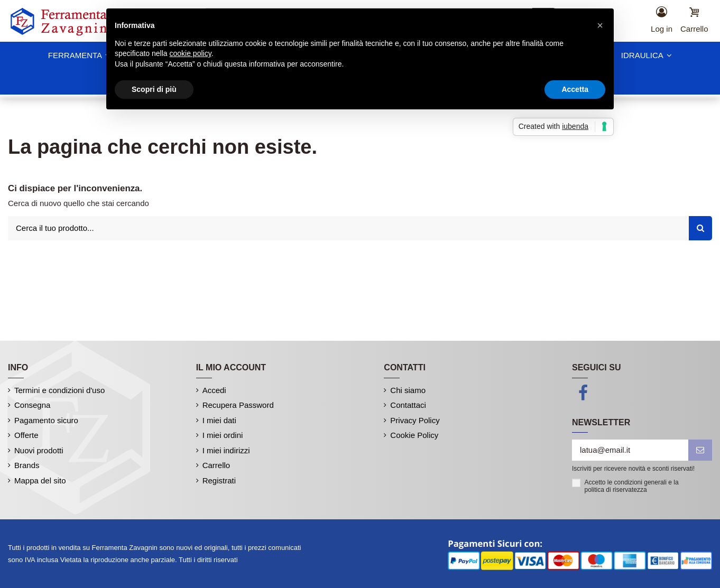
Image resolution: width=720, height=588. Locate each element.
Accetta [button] (575, 89)
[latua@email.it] (630, 450)
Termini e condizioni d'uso (59, 390)
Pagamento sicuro (46, 420)
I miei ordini (223, 435)
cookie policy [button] (191, 53)
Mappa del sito (40, 480)
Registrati (219, 480)
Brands (27, 465)
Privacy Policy (415, 420)
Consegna (32, 405)
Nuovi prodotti (39, 450)
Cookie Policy (414, 435)
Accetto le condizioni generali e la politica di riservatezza (632, 486)
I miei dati (219, 420)
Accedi (214, 390)
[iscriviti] (700, 450)
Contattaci (408, 405)
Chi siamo (408, 390)
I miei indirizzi (226, 450)
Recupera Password (238, 405)
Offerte (26, 435)
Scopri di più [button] (154, 89)
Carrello (216, 465)
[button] (600, 25)
